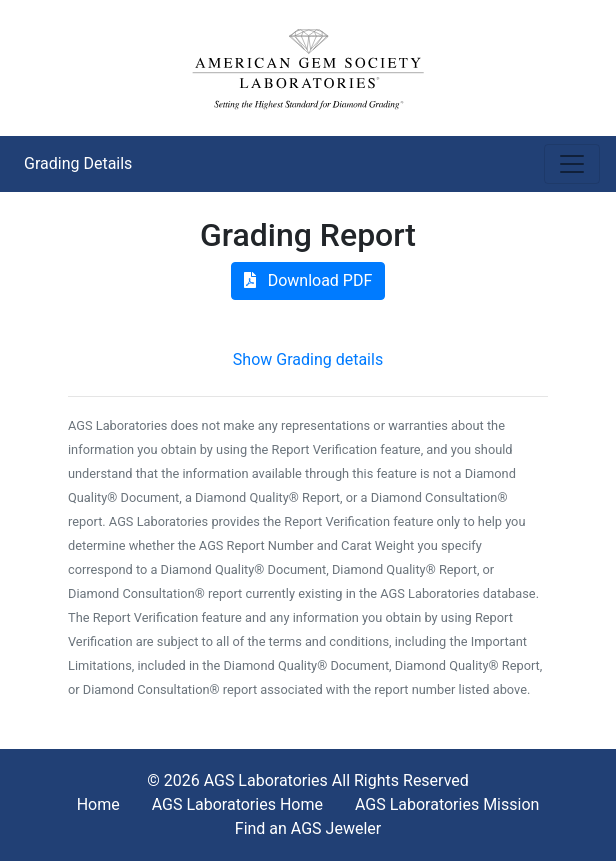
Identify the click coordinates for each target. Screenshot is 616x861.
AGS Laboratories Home (237, 804)
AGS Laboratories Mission (447, 804)
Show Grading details (308, 359)
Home (98, 804)
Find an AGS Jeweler (308, 828)
